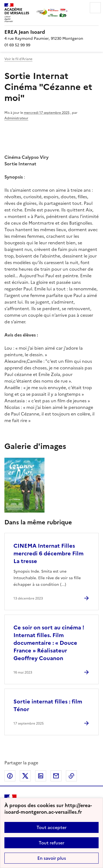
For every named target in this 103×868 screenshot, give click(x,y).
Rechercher (80, 8)
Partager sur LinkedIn (41, 776)
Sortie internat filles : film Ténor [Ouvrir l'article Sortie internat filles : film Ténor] (48, 705)
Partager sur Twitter (25, 776)
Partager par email (56, 776)
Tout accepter (51, 827)
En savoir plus (52, 858)
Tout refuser (51, 843)
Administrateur (16, 118)
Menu (95, 8)
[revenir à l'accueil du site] (51, 32)
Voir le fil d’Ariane (18, 59)
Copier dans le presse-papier (71, 776)
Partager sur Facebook (10, 776)
